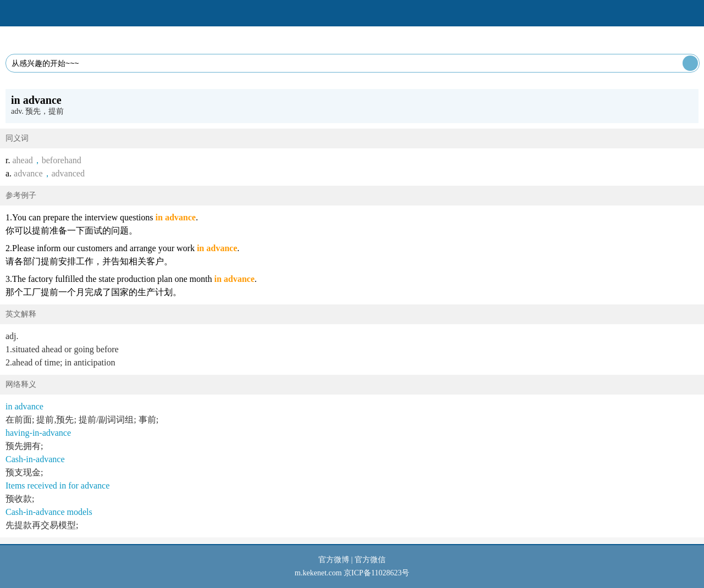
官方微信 (370, 560)
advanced (68, 173)
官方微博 (334, 560)
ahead (22, 160)
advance (28, 173)
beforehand (62, 160)
